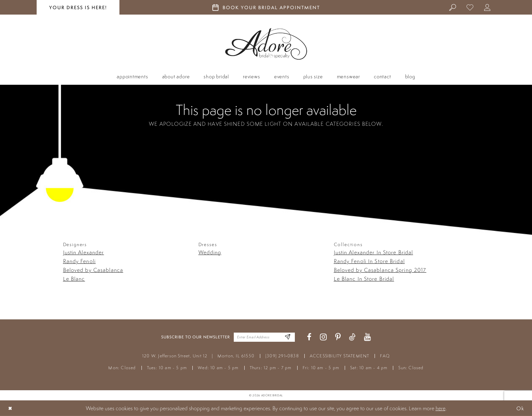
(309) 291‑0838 (282, 356)
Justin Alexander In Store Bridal (374, 252)
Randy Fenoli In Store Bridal (369, 261)
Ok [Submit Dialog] (520, 408)
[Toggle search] (453, 7)
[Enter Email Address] (287, 337)
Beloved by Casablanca (93, 270)
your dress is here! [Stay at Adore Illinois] (78, 7)
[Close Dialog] (11, 408)
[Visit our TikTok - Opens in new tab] (352, 337)
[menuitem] (453, 7)
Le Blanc (74, 279)
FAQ (385, 356)
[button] (487, 7)
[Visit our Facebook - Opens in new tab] (309, 337)
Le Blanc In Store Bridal (364, 279)
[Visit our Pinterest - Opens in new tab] (338, 337)
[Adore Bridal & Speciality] (266, 44)
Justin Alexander (84, 252)
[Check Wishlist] (470, 7)
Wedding (210, 252)
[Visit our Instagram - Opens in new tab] (323, 337)
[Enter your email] (264, 337)
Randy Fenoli (79, 261)
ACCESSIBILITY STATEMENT (340, 356)
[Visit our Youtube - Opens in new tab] (367, 337)
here (441, 408)
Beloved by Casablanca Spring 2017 (380, 270)
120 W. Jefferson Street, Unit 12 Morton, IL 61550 (198, 356)
